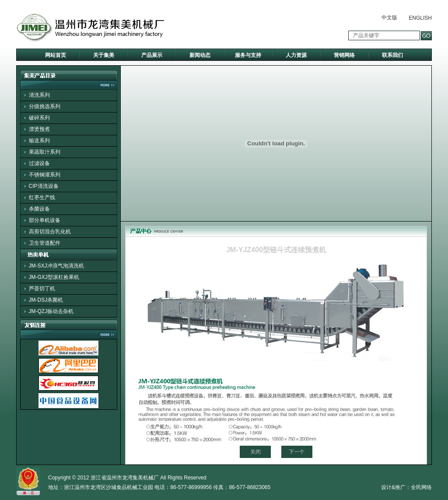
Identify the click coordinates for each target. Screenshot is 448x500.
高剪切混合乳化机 (50, 232)
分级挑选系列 (45, 106)
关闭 (255, 452)
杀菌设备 (39, 209)
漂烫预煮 (39, 129)
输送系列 (39, 141)
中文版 (389, 18)
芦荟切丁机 (42, 289)
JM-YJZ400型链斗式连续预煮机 (276, 250)
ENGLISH (420, 18)
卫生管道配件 (45, 243)
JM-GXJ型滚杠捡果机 (54, 277)
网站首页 (56, 55)
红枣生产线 (42, 197)
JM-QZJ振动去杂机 (51, 311)
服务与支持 (248, 55)
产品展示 (152, 55)
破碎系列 (39, 118)
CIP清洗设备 (44, 186)
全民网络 (421, 487)
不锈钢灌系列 (45, 175)
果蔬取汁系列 (45, 152)
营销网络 (344, 55)
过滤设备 (39, 163)
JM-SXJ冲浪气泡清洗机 (56, 266)
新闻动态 (200, 55)
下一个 (297, 452)
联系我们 (392, 55)
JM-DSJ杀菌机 (46, 300)
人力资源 (296, 55)
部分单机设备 (45, 220)
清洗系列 (39, 95)
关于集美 (104, 55)
